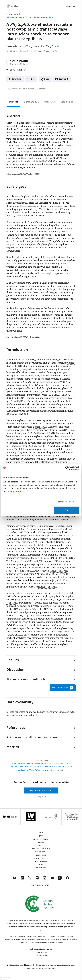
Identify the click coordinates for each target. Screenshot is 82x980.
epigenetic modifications (21, 767)
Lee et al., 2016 (28, 404)
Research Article (14, 14)
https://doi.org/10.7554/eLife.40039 (36, 51)
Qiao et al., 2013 (25, 568)
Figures (31, 102)
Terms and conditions (41, 849)
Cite (33, 79)
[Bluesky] (15, 879)
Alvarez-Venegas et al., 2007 (56, 392)
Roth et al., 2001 (46, 433)
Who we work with (41, 839)
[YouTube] (52, 879)
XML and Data (41, 868)
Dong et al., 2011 (59, 571)
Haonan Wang (25, 46)
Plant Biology (47, 18)
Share (47, 79)
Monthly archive (41, 858)
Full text (13, 102)
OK (66, 510)
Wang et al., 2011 (62, 600)
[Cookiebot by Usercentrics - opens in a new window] (67, 468)
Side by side (67, 102)
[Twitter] (30, 879)
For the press (41, 861)
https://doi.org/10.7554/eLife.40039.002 (24, 337)
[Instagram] (45, 879)
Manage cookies (66, 502)
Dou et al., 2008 (46, 542)
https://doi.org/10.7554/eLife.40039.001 (24, 174)
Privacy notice (41, 797)
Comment (64, 80)
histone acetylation (53, 767)
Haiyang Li (12, 46)
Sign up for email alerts (41, 790)
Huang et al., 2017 (47, 587)
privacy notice (14, 491)
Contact (41, 845)
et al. (57, 46)
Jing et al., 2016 (60, 580)
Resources (41, 865)
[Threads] (60, 879)
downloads (26, 89)
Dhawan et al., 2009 (17, 414)
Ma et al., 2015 (40, 609)
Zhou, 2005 (28, 446)
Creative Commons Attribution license (56, 965)
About (41, 833)
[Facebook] (67, 879)
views (12, 89)
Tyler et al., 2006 (33, 532)
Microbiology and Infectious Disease (23, 18)
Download (16, 79)
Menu (68, 7)
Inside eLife (41, 855)
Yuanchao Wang (43, 46)
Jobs (41, 836)
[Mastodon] (37, 879)
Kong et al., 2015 (49, 574)
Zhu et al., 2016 (32, 376)
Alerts (41, 842)
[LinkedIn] (22, 879)
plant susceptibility (56, 770)
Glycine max (38, 767)
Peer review (50, 102)
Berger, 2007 (40, 427)
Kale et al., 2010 (30, 542)
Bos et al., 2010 (66, 558)
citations (41, 89)
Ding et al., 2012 (26, 452)
